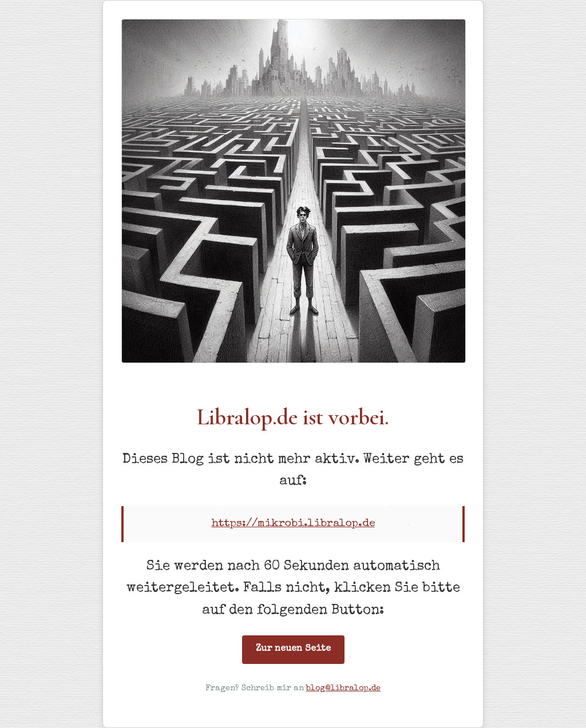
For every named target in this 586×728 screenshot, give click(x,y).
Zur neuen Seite (293, 649)
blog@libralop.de (343, 689)
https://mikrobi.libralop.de (293, 524)
